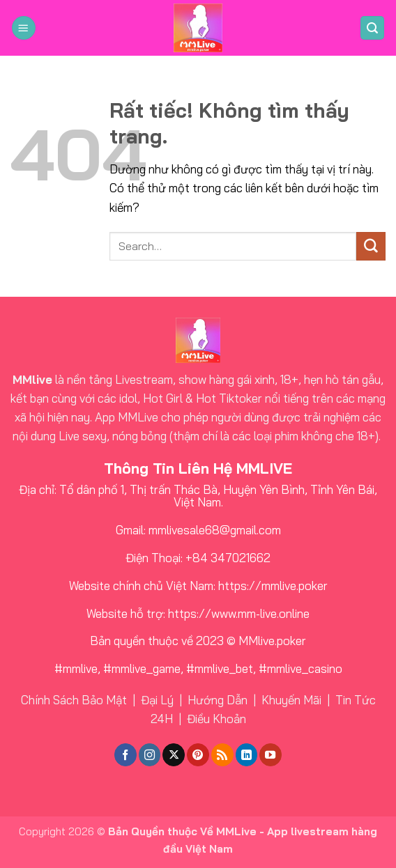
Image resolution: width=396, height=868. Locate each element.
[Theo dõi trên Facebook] (125, 754)
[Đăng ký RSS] (222, 754)
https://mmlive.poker (273, 586)
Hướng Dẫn (218, 700)
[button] (24, 28)
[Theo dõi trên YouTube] (271, 754)
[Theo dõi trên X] (174, 754)
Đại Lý (157, 700)
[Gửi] (371, 246)
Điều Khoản (216, 719)
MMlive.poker (272, 641)
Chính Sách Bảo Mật (74, 700)
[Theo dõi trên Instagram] (150, 754)
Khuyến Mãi (291, 700)
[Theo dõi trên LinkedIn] (247, 754)
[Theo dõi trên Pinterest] (198, 754)
